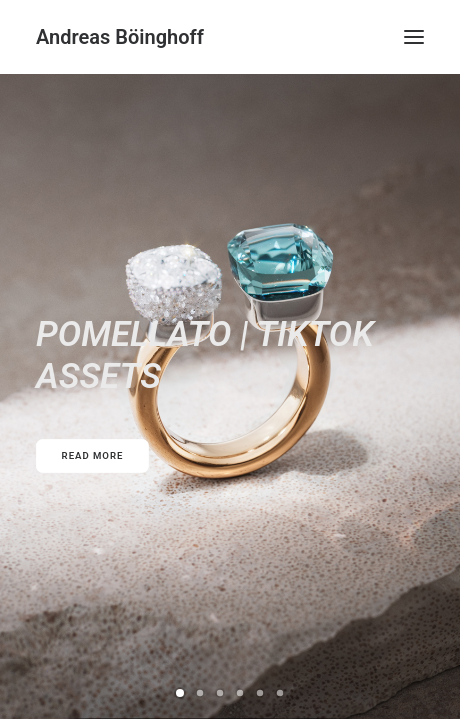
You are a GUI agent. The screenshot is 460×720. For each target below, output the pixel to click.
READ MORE (93, 455)
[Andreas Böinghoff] (120, 37)
